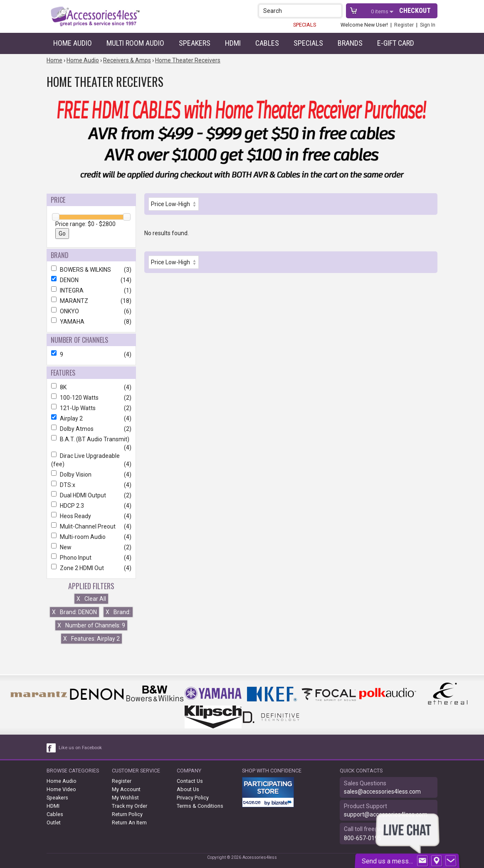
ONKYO (91, 311)
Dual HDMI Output (91, 495)
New (91, 547)
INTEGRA (91, 290)
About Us (188, 789)
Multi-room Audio (91, 537)
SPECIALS (305, 25)
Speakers (195, 43)
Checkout (415, 11)
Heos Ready (91, 516)
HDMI (233, 43)
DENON (91, 280)
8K (91, 387)
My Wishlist (125, 798)
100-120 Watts (91, 398)
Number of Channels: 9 (91, 625)
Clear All (91, 599)
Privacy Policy (193, 798)
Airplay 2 (91, 418)
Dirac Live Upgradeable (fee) (91, 460)
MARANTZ (91, 301)
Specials (308, 43)
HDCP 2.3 (91, 506)
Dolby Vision (91, 475)
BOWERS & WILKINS (91, 270)
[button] (336, 11)
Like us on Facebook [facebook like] (80, 748)
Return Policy (127, 814)
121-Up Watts (91, 408)
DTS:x (91, 485)
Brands (350, 43)
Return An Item (129, 823)
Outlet (54, 823)
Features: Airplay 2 (91, 639)
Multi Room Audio (135, 43)
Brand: (118, 612)
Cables (267, 43)
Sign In (428, 25)
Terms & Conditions (200, 806)
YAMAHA (91, 322)
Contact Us (190, 781)
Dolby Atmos (91, 429)
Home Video (61, 789)
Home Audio (73, 43)
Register (404, 25)
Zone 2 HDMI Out (91, 568)
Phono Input (91, 558)
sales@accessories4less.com (382, 792)
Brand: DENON (74, 612)
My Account (126, 789)
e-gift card (396, 43)
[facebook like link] (52, 748)
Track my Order (130, 806)
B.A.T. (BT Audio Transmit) (91, 439)
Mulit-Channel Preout (91, 526)
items (380, 11)
